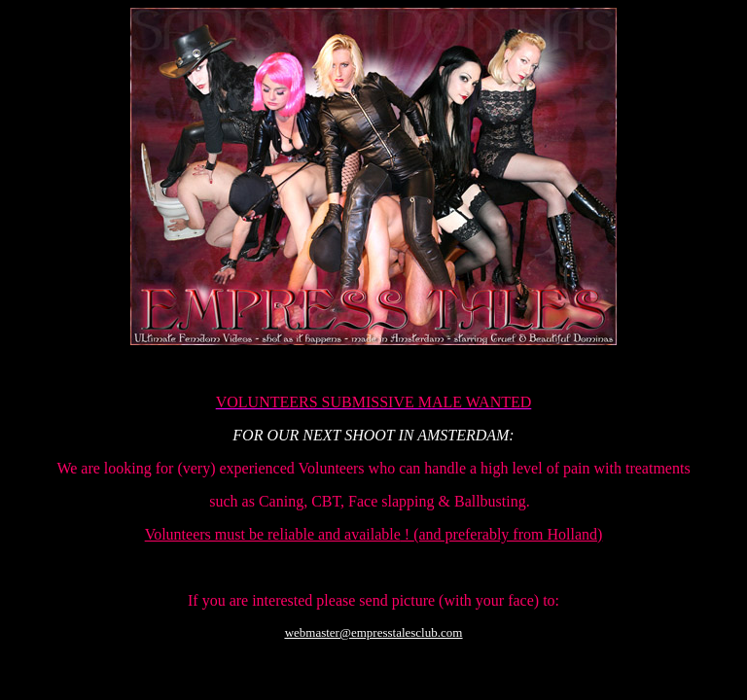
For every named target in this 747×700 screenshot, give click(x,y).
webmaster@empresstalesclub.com (374, 632)
